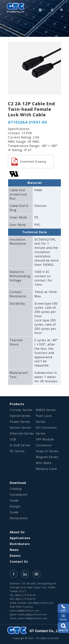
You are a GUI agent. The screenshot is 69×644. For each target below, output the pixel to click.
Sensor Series (20, 428)
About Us (17, 532)
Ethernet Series (22, 433)
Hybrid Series (20, 416)
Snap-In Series (47, 451)
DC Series (17, 451)
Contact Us (19, 562)
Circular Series (21, 410)
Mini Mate (44, 463)
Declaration (19, 518)
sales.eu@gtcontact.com (24, 611)
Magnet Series (47, 457)
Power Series (20, 422)
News (14, 550)
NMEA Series (46, 410)
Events (15, 556)
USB (13, 439)
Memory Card (46, 469)
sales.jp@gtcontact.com (32, 614)
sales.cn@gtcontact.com (33, 618)
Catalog (16, 489)
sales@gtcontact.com (41, 603)
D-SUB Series (20, 445)
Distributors (20, 544)
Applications (20, 538)
